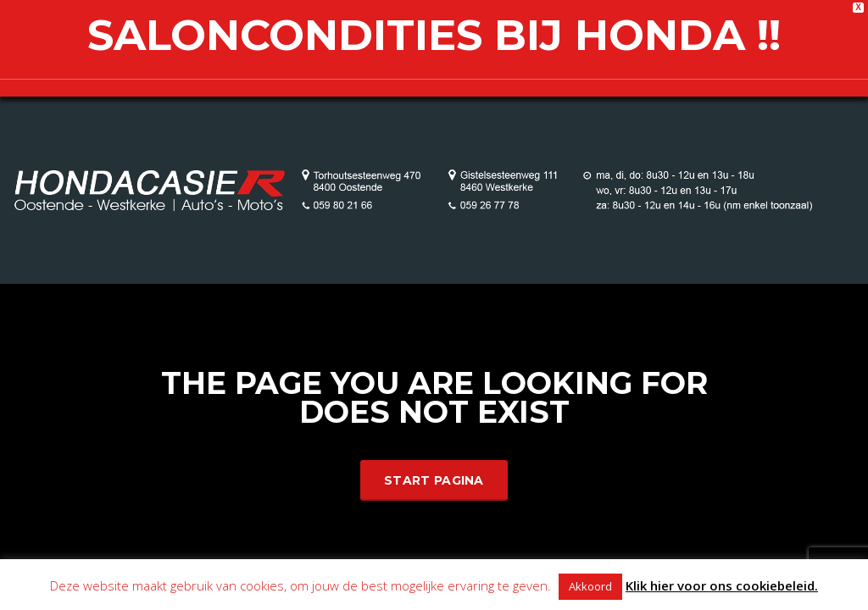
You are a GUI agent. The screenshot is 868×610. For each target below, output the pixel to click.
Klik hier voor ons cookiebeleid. (722, 585)
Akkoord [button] (590, 586)
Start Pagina (434, 480)
